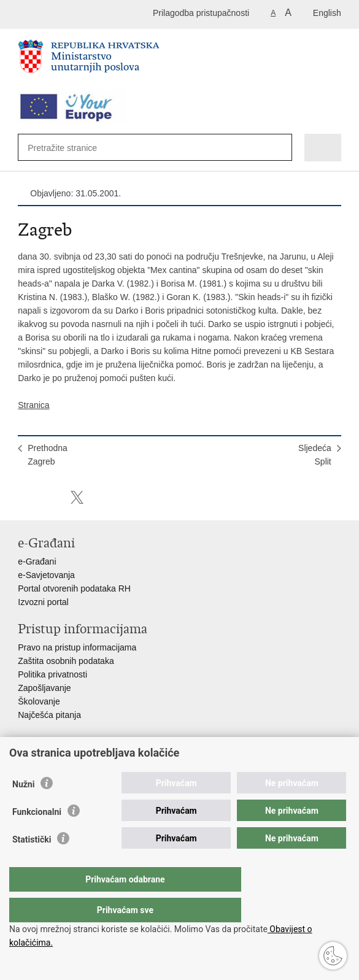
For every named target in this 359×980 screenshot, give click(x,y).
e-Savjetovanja (46, 575)
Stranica (33, 405)
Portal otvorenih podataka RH (74, 588)
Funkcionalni (37, 836)
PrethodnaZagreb (48, 455)
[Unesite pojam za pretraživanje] (72, 148)
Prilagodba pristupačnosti (201, 13)
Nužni (23, 809)
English (327, 13)
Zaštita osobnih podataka (66, 661)
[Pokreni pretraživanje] (276, 148)
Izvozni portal (43, 602)
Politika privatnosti (52, 674)
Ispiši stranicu (24, 497)
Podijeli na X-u (77, 497)
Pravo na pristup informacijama (77, 647)
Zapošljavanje (44, 688)
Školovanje (39, 701)
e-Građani (37, 561)
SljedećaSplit (315, 455)
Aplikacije (36, 760)
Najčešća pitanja (49, 715)
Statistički (32, 864)
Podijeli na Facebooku (51, 497)
